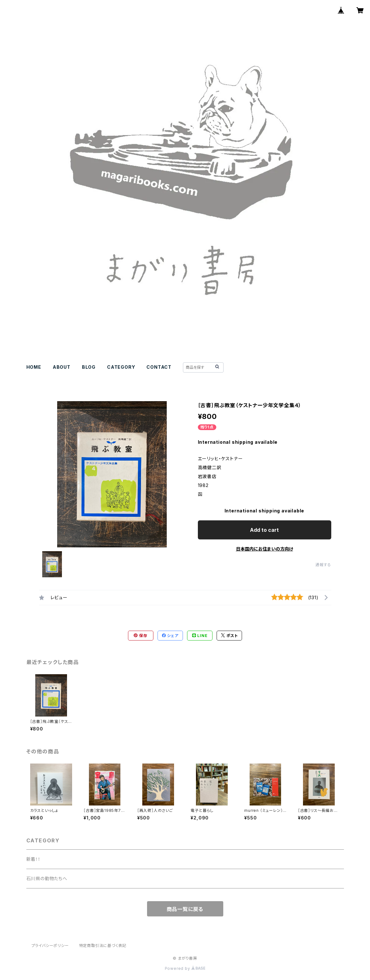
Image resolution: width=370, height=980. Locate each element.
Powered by (185, 968)
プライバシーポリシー (50, 946)
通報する (323, 565)
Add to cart (264, 530)
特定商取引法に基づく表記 (103, 946)
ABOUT (62, 367)
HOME (34, 367)
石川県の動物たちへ (47, 878)
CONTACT (159, 367)
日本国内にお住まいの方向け (265, 549)
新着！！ (34, 859)
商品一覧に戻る (185, 909)
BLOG (89, 367)
